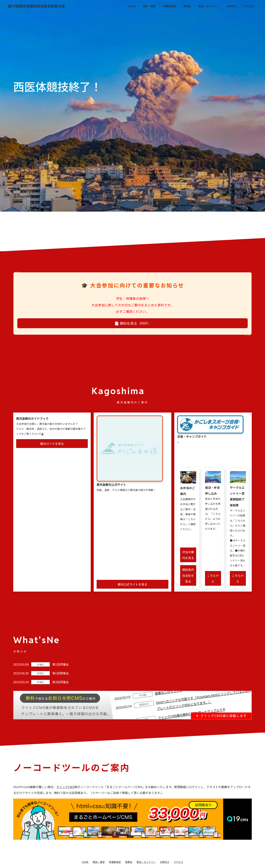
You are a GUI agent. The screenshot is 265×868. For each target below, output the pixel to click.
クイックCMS (65, 787)
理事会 (187, 6)
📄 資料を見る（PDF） (133, 323)
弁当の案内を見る (188, 555)
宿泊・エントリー (209, 6)
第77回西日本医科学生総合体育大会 (36, 6)
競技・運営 (149, 6)
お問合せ (232, 6)
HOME (132, 6)
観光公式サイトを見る (132, 584)
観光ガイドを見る (52, 444)
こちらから (213, 578)
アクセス (249, 6)
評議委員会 (169, 6)
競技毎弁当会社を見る (188, 575)
